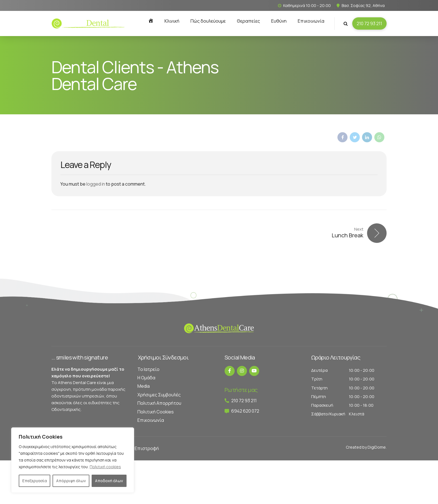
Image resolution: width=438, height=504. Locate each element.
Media (144, 386)
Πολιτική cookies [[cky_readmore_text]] (105, 467)
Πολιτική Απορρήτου (159, 403)
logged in (96, 184)
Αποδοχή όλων (109, 481)
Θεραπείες (248, 21)
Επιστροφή (147, 448)
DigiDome (377, 447)
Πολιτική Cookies (156, 412)
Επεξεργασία (35, 481)
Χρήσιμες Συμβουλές (159, 395)
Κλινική (172, 21)
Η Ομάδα (146, 378)
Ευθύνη (279, 21)
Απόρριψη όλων (71, 481)
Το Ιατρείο (148, 369)
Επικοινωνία (311, 21)
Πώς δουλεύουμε (208, 21)
